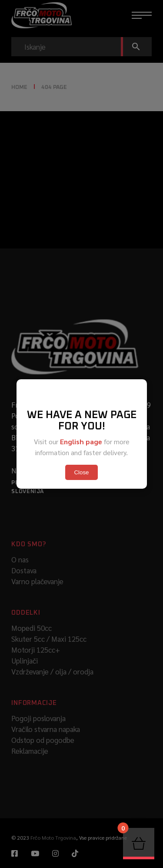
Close (81, 472)
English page (81, 441)
